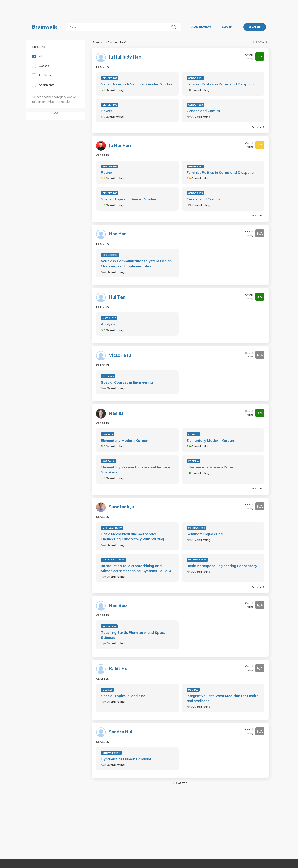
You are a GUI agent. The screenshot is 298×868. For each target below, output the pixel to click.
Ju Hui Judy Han (125, 57)
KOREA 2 (108, 434)
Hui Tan (117, 297)
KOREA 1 (193, 434)
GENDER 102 (110, 105)
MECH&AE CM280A (113, 560)
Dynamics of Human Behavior (126, 759)
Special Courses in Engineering (127, 382)
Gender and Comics (203, 111)
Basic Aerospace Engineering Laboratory (222, 566)
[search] (119, 27)
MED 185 (193, 690)
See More (258, 127)
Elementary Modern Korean (125, 440)
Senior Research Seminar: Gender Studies (137, 84)
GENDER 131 (195, 78)
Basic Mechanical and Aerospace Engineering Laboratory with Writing (132, 536)
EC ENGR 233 (110, 255)
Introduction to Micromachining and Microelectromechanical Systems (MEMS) (136, 568)
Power (107, 111)
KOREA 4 (193, 461)
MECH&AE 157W (112, 528)
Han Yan (118, 234)
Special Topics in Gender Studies (129, 199)
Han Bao (118, 606)
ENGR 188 (108, 376)
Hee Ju (116, 414)
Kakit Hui (119, 669)
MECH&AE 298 (196, 528)
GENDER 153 (195, 105)
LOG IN (227, 27)
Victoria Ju (120, 356)
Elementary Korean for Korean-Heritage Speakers (136, 470)
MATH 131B (109, 318)
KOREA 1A (108, 461)
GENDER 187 (110, 78)
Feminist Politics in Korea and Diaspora (220, 84)
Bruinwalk (44, 27)
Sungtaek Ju (122, 507)
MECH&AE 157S (197, 560)
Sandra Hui (121, 732)
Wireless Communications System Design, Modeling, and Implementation (137, 263)
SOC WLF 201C (111, 753)
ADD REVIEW (201, 27)
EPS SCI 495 (109, 626)
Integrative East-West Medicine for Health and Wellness (222, 698)
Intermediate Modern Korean (211, 467)
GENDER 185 (110, 193)
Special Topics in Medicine (123, 696)
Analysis (108, 324)
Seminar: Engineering (205, 534)
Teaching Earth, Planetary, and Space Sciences (133, 635)
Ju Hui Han (120, 146)
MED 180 (107, 690)
